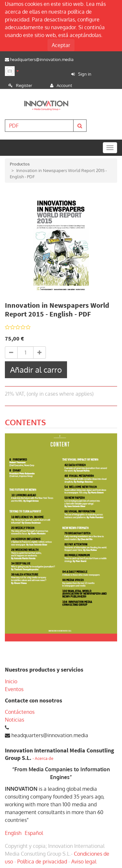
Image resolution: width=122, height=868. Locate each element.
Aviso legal (84, 862)
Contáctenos (20, 712)
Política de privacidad (42, 862)
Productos (20, 164)
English (13, 833)
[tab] (25, 423)
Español (34, 833)
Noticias (14, 720)
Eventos (14, 689)
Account (64, 85)
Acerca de (44, 758)
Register (24, 85)
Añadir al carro (36, 370)
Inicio (11, 681)
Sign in (85, 74)
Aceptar (61, 45)
